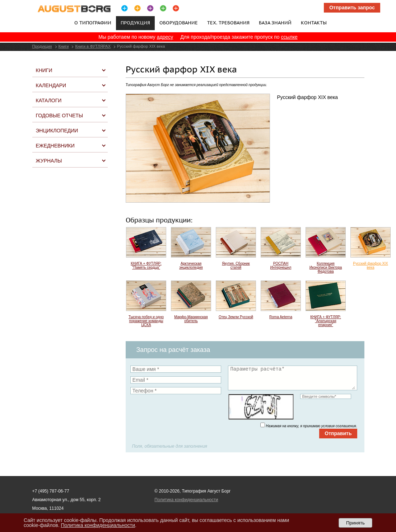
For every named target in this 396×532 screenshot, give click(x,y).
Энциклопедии (57, 131)
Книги (64, 46)
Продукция (42, 46)
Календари (51, 85)
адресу (165, 37)
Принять (355, 523)
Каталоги (49, 100)
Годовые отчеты (60, 116)
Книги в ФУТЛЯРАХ (93, 46)
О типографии (93, 23)
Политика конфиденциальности (186, 500)
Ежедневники (55, 146)
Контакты (314, 23)
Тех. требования (228, 23)
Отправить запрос (352, 8)
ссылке (289, 37)
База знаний (275, 23)
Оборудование (179, 23)
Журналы (49, 161)
